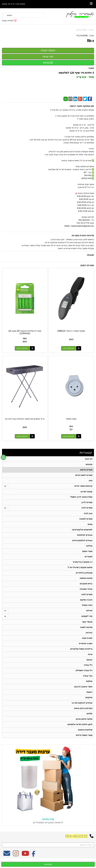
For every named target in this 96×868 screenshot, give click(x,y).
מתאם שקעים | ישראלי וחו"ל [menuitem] (80, 570)
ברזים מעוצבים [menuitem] (86, 587)
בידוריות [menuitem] (89, 637)
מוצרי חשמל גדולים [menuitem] (84, 742)
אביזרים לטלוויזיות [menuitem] (85, 537)
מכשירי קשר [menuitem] (87, 626)
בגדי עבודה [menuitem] (88, 681)
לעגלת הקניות (8, 21)
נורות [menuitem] (90, 659)
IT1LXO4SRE (82, 36)
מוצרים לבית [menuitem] (87, 509)
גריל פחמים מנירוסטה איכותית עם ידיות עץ (25, 419)
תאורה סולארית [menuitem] (86, 648)
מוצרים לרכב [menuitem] (87, 504)
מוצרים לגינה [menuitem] (87, 598)
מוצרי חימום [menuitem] (87, 554)
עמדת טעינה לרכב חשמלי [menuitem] (81, 498)
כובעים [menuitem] (89, 665)
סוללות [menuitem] (89, 548)
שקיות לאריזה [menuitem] (86, 492)
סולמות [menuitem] (89, 687)
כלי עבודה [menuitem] (88, 670)
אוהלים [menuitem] (89, 615)
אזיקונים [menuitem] (89, 704)
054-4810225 (76, 843)
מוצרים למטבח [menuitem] (86, 520)
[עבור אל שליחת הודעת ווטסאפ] (3, 457)
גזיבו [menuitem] (91, 481)
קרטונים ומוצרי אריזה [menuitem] (83, 487)
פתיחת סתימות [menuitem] (86, 581)
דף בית (92, 30)
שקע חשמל (71, 419)
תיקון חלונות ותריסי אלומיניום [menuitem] (80, 731)
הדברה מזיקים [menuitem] (86, 603)
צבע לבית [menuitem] (88, 515)
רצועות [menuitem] (89, 698)
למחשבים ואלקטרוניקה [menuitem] (82, 531)
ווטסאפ (48, 63)
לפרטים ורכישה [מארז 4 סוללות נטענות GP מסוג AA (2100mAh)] (22, 348)
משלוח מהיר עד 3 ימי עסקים (14, 4)
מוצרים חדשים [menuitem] (86, 470)
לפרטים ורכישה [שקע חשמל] (68, 436)
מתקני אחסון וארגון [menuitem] (84, 726)
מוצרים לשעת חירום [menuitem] (84, 476)
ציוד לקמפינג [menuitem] (87, 620)
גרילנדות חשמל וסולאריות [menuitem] (81, 654)
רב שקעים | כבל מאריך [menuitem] (82, 565)
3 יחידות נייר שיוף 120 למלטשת (76, 73)
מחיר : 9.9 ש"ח (85, 77)
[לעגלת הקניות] (10, 21)
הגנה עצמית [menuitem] (87, 609)
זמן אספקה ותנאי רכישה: (82, 106)
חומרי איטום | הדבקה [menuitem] (83, 692)
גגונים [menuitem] (90, 526)
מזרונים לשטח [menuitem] (86, 631)
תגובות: (90, 255)
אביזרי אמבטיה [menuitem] (86, 592)
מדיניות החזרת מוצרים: (83, 235)
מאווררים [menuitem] (88, 559)
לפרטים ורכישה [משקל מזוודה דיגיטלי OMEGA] (68, 348)
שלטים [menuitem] (89, 720)
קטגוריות (86, 453)
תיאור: (91, 68)
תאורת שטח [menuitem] (87, 643)
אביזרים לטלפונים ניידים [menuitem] (82, 542)
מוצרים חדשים (81, 30)
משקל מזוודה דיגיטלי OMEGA (71, 331)
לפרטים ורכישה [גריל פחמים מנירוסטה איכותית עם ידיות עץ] (22, 436)
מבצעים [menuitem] (89, 465)
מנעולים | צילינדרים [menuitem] (84, 576)
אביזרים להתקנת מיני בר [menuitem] (82, 709)
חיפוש (10, 15)
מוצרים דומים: (87, 265)
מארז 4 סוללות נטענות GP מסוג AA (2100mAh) (25, 332)
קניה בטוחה (48, 826)
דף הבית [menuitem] (89, 459)
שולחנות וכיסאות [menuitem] (85, 737)
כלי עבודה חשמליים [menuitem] (84, 676)
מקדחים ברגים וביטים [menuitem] (83, 715)
